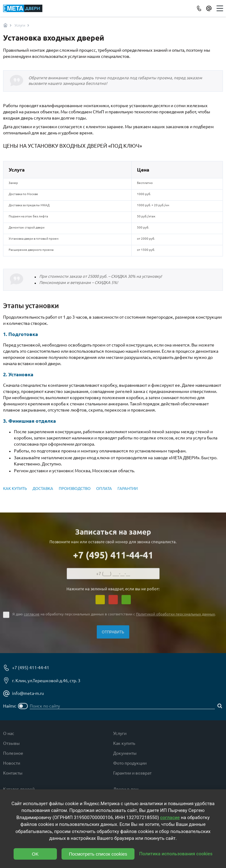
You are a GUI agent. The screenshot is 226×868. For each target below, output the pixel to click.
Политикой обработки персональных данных (175, 616)
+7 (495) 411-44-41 (113, 557)
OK (35, 854)
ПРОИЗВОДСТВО (75, 488)
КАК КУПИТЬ (15, 488)
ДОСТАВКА (43, 488)
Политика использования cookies (176, 854)
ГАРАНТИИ (128, 488)
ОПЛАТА (104, 488)
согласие (32, 616)
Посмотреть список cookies (98, 854)
